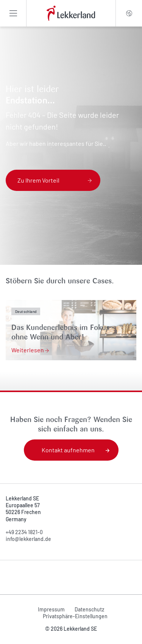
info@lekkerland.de (28, 539)
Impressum (51, 609)
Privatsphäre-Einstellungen (75, 616)
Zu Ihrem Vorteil (55, 180)
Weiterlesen (30, 350)
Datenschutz (89, 609)
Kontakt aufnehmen (76, 450)
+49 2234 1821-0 (24, 532)
